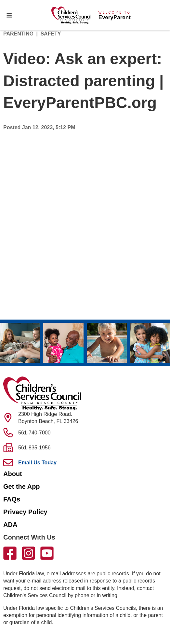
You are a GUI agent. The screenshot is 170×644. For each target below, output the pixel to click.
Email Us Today (37, 463)
